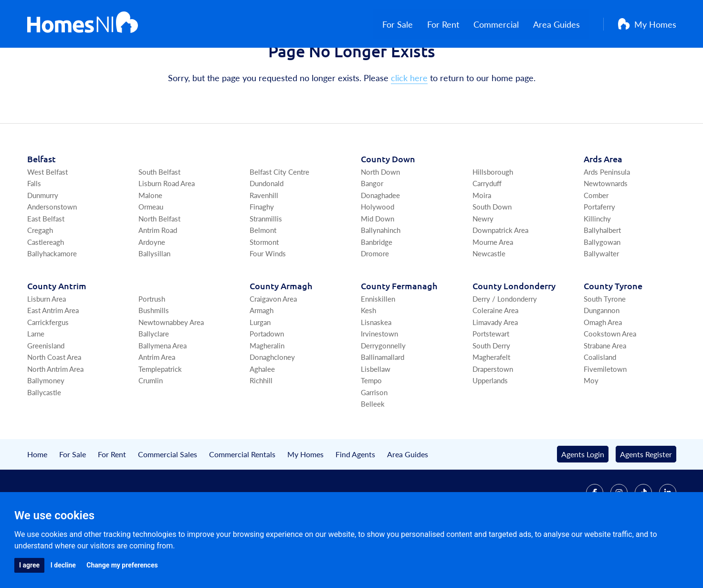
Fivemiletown (605, 414)
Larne (36, 379)
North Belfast (159, 263)
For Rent (452, 24)
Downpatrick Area (500, 275)
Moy (591, 425)
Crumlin (151, 425)
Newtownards (606, 228)
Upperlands (490, 425)
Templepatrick (160, 414)
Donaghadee (380, 240)
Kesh (368, 355)
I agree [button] (29, 565)
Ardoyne (152, 287)
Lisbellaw (376, 414)
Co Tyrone (613, 331)
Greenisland (46, 390)
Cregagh (40, 275)
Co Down (388, 204)
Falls (34, 228)
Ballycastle (44, 437)
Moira (482, 240)
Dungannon (602, 355)
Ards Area (603, 204)
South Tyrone (605, 343)
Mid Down (378, 263)
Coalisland (600, 402)
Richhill (261, 425)
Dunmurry (43, 240)
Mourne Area (493, 287)
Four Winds (268, 299)
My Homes (647, 24)
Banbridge (377, 287)
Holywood (378, 252)
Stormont (264, 287)
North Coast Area (54, 402)
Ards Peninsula (607, 216)
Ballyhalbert (602, 275)
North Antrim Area (55, 414)
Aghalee (262, 414)
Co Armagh (281, 331)
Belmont (263, 275)
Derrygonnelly (383, 390)
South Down (492, 252)
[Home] (83, 24)
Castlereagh (46, 287)
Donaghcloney (272, 402)
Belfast (42, 204)
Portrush (152, 343)
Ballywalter (601, 299)
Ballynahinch (381, 275)
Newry (483, 263)
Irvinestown (379, 379)
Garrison (374, 437)
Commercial (505, 24)
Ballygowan (602, 287)
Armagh (262, 355)
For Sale (407, 24)
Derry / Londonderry (505, 343)
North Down (380, 216)
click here (409, 123)
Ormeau (151, 252)
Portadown (267, 379)
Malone (150, 240)
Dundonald (267, 228)
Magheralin (267, 390)
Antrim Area (157, 402)
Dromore (375, 299)
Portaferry (599, 252)
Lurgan (260, 367)
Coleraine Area (495, 355)
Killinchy (597, 263)
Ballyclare (154, 379)
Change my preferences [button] (122, 565)
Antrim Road (158, 275)
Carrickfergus (48, 367)
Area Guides (566, 24)
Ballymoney (46, 425)
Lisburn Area (47, 343)
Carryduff (487, 228)
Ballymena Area (163, 390)
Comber (596, 240)
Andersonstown (52, 252)
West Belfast (47, 216)
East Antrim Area (53, 355)
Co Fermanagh (399, 331)
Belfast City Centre (279, 216)
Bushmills (154, 355)
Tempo (371, 425)
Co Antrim (57, 331)
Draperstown (493, 414)
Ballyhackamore (52, 299)
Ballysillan (154, 299)
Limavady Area (495, 367)
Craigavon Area (273, 343)
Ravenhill (264, 240)
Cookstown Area (610, 379)
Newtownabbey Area (171, 367)
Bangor (372, 228)
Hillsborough (493, 216)
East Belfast (46, 263)
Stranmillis (266, 263)
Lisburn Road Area (167, 228)
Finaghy (262, 252)
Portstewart (491, 379)
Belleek (373, 449)
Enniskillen (378, 343)
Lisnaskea (376, 367)
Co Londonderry (514, 331)
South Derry (491, 390)
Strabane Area (605, 390)
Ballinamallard (383, 402)
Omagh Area (603, 367)
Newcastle (489, 299)
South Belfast (159, 216)
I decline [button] (63, 565)
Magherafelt (491, 402)
